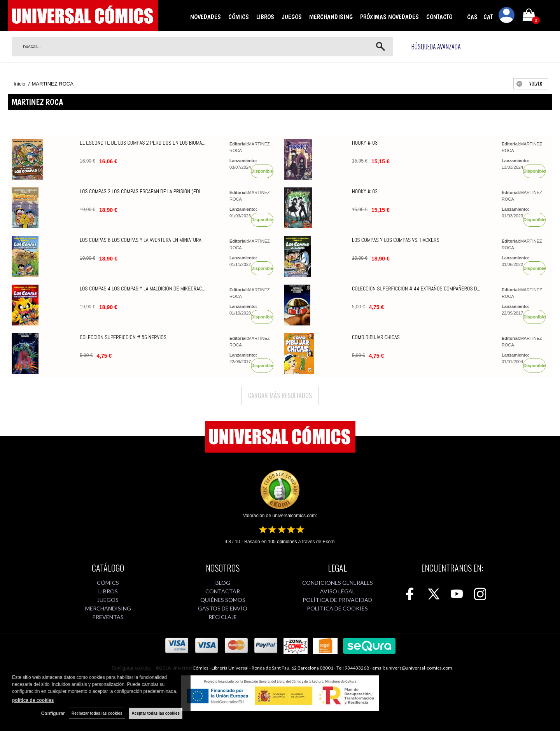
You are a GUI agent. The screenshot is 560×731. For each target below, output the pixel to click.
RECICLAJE (223, 617)
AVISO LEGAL (338, 591)
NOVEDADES (206, 17)
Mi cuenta (507, 16)
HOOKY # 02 (365, 191)
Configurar (53, 714)
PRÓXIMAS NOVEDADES (389, 17)
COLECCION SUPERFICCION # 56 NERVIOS (123, 337)
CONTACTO (439, 17)
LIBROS (265, 17)
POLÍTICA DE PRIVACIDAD (337, 600)
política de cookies (33, 700)
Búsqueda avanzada (436, 47)
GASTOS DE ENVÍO (223, 608)
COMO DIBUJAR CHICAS (376, 337)
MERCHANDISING (331, 17)
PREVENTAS (108, 617)
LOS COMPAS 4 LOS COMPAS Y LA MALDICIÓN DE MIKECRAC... (143, 289)
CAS (472, 17)
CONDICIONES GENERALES (338, 583)
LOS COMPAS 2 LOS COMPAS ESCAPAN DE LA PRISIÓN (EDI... (142, 191)
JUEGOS (292, 17)
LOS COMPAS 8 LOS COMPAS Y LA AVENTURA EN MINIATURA (141, 240)
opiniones (283, 542)
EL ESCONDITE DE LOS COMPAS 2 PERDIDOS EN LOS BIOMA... (143, 143)
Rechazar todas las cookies (97, 713)
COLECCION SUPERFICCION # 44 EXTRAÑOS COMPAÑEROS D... (416, 289)
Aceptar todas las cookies (156, 713)
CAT (488, 17)
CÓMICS (239, 17)
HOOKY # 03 (365, 143)
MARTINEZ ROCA (250, 147)
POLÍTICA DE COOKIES (337, 608)
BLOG (223, 583)
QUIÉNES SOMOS (223, 600)
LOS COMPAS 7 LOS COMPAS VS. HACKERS (396, 240)
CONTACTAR (223, 591)
